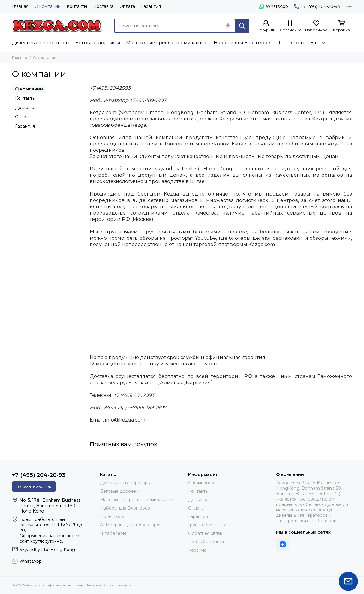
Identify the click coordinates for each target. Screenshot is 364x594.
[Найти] (242, 26)
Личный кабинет (206, 542)
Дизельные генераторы (41, 43)
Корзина (197, 550)
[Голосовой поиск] (228, 26)
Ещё (315, 43)
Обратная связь (205, 533)
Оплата (127, 6)
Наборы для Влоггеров (242, 43)
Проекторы (290, 43)
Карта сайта (120, 585)
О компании (48, 6)
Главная (20, 6)
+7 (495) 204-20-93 (317, 6)
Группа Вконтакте (208, 525)
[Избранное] (316, 26)
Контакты (77, 6)
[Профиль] (266, 26)
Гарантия (151, 6)
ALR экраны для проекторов (131, 525)
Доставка (103, 6)
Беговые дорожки (98, 43)
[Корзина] (341, 26)
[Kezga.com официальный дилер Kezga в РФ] (57, 26)
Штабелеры (113, 533)
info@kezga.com (125, 420)
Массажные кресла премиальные (167, 43)
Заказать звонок (34, 486)
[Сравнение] (291, 26)
